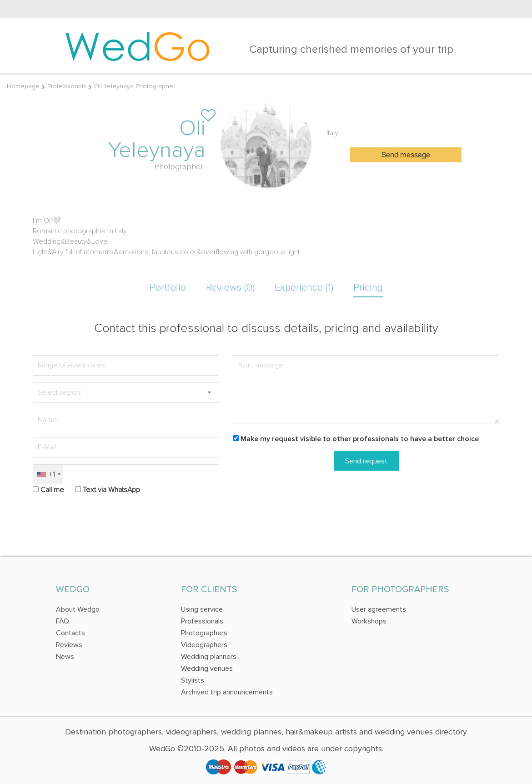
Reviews (69, 645)
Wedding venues (207, 668)
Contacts (70, 633)
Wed (138, 45)
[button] (209, 393)
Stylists (193, 680)
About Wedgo (78, 609)
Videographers (204, 645)
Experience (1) (304, 288)
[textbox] (126, 393)
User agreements (379, 609)
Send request (366, 461)
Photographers (204, 633)
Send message (406, 156)
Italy (332, 133)
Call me (52, 490)
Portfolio (168, 288)
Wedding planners (209, 657)
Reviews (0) (230, 288)
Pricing (368, 288)
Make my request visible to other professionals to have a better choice (360, 439)
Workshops (369, 621)
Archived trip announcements (227, 692)
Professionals (67, 86)
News (65, 657)
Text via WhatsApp (111, 490)
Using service (202, 609)
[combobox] (48, 475)
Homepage (23, 86)
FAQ (63, 621)
